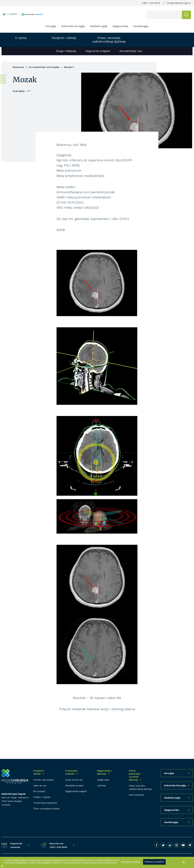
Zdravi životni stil (74, 780)
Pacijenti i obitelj (64, 38)
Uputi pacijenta (136, 795)
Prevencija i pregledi (71, 772)
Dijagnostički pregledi (76, 791)
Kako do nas (40, 786)
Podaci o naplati (42, 797)
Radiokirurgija (99, 26)
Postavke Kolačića (131, 862)
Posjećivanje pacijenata (45, 803)
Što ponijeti (39, 791)
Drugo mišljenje (66, 51)
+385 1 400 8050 (151, 3)
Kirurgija (51, 26)
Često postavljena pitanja (46, 809)
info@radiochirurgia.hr (179, 3)
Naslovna (18, 67)
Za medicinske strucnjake (44, 67)
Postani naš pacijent (44, 780)
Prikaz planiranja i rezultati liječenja (135, 775)
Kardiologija (141, 26)
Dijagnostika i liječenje (104, 772)
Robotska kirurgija (73, 26)
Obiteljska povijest (74, 786)
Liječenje (101, 786)
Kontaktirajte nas (131, 51)
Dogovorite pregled (98, 51)
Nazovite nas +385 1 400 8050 (58, 845)
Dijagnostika (120, 26)
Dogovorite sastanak (16, 845)
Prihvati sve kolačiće (154, 862)
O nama (21, 38)
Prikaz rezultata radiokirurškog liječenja (109, 40)
